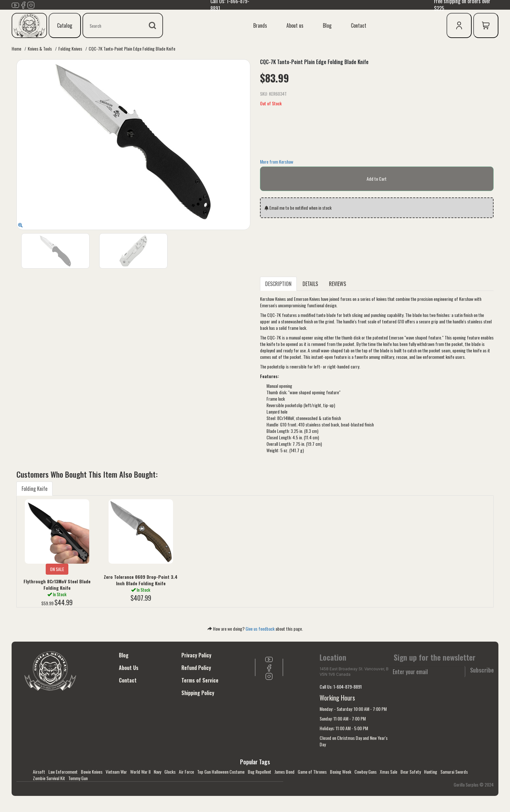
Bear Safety (411, 772)
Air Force (186, 772)
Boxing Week (341, 772)
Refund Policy (196, 668)
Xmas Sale (389, 772)
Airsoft (39, 772)
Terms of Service (200, 680)
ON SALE (57, 569)
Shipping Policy (198, 693)
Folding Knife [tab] (34, 489)
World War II (140, 772)
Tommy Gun (78, 778)
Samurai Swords (454, 772)
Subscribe (482, 670)
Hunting (431, 772)
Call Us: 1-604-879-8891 (341, 687)
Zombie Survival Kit (49, 778)
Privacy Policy (196, 655)
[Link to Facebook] (23, 4)
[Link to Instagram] (31, 4)
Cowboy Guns (366, 772)
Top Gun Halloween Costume (221, 772)
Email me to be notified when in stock (298, 208)
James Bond (284, 772)
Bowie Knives (92, 772)
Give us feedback (260, 629)
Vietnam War (116, 772)
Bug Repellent (260, 772)
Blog (327, 25)
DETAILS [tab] (310, 284)
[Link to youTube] (15, 4)
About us (295, 25)
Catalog (65, 25)
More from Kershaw (277, 162)
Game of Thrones (312, 772)
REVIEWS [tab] (337, 284)
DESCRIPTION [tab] (278, 284)
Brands (260, 25)
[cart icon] (486, 25)
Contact (359, 25)
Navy (157, 772)
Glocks (170, 772)
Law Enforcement (63, 772)
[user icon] (459, 25)
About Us (129, 668)
